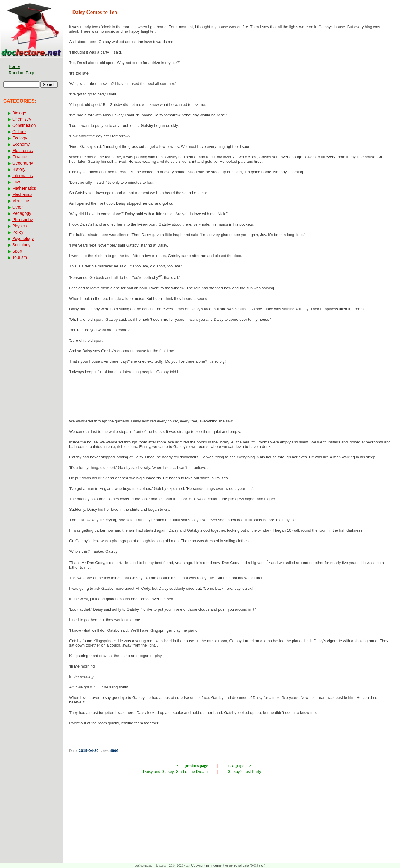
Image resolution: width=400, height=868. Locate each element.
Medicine (21, 201)
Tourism (20, 257)
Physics (19, 226)
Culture (19, 132)
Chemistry (22, 119)
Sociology (21, 245)
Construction (24, 125)
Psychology (23, 238)
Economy (21, 144)
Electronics (22, 151)
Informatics (22, 176)
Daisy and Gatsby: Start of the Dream (175, 772)
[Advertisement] (232, 398)
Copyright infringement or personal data (220, 865)
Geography (23, 163)
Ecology (20, 138)
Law (16, 182)
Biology (19, 113)
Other (18, 207)
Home (14, 66)
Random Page (22, 73)
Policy (18, 232)
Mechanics (22, 194)
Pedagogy (22, 213)
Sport (17, 251)
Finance (20, 157)
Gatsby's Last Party (244, 772)
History (19, 169)
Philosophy (23, 220)
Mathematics (24, 188)
